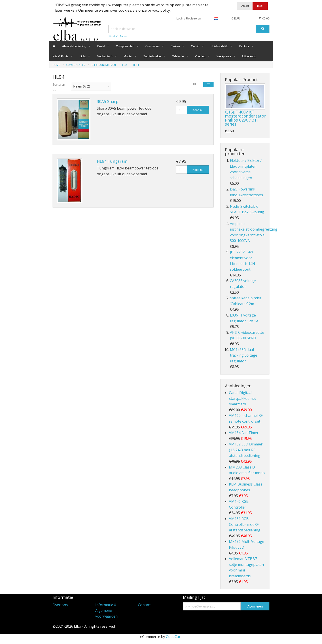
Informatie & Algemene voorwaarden (106, 611)
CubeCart (174, 637)
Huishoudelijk (219, 46)
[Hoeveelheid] (181, 110)
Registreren (194, 18)
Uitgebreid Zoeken (118, 36)
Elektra (175, 46)
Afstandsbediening (74, 46)
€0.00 (264, 18)
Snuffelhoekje (152, 56)
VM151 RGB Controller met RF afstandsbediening (245, 524)
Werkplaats (224, 56)
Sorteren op (58, 87)
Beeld (101, 46)
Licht (83, 56)
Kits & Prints (60, 56)
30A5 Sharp (108, 101)
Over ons (60, 605)
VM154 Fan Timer (244, 433)
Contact (144, 605)
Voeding (200, 56)
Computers (153, 46)
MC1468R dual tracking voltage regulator (244, 355)
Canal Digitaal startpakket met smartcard (243, 398)
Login (180, 18)
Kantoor (244, 46)
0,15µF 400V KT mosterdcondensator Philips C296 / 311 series (245, 118)
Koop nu (198, 110)
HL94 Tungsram (112, 161)
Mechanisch (105, 56)
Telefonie (178, 56)
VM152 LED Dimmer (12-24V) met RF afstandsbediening (246, 450)
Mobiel (128, 56)
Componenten (125, 46)
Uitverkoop (249, 56)
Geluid (195, 46)
